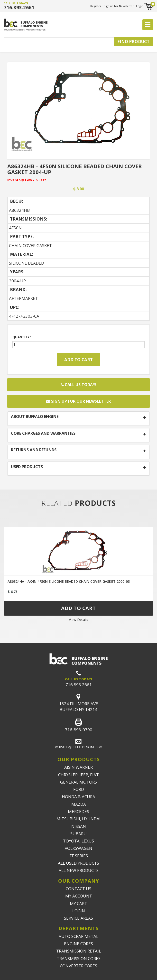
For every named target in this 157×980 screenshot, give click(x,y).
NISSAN (79, 826)
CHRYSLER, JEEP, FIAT (78, 775)
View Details (78, 620)
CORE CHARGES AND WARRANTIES (43, 434)
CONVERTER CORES (78, 966)
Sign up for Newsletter (119, 6)
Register (96, 6)
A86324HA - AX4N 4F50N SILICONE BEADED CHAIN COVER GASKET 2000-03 (69, 581)
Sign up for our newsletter (78, 401)
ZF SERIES (79, 856)
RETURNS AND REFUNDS (34, 450)
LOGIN (79, 911)
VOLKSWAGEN (78, 848)
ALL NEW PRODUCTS (79, 870)
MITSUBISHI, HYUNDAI (78, 819)
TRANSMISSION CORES (79, 958)
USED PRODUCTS (27, 467)
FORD (79, 789)
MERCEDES (78, 811)
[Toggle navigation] (148, 25)
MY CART (78, 903)
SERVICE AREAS (78, 918)
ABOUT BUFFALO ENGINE (35, 417)
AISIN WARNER (78, 767)
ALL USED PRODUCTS (78, 863)
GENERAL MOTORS (78, 782)
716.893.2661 (19, 8)
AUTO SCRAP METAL (78, 936)
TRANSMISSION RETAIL (79, 951)
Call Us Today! (78, 385)
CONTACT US (78, 889)
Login (140, 6)
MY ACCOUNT (79, 896)
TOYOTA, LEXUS (78, 841)
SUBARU (78, 834)
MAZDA (79, 804)
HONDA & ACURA (78, 797)
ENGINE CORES (78, 944)
